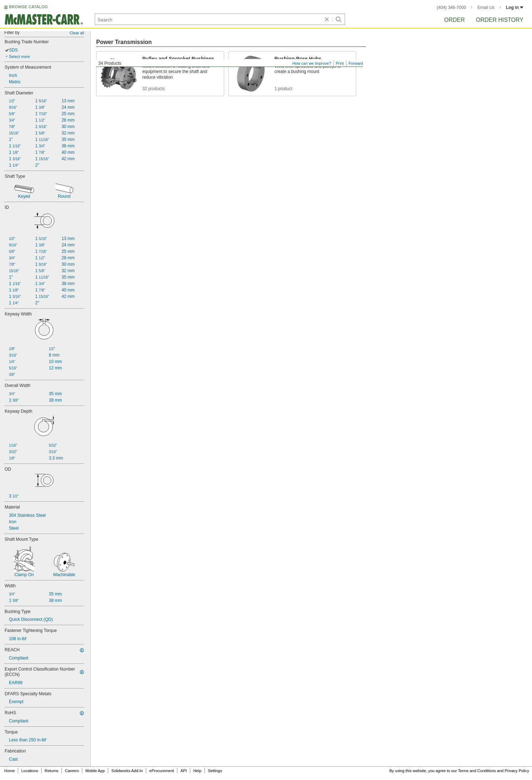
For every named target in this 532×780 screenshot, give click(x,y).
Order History (500, 20)
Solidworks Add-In (127, 771)
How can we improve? (312, 63)
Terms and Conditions (477, 771)
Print (340, 63)
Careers (72, 771)
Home (9, 771)
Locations (30, 771)
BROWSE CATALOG (28, 7)
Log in (515, 8)
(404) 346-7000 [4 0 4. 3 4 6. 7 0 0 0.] (452, 8)
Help (198, 771)
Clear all (77, 33)
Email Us (486, 8)
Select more (19, 57)
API (184, 771)
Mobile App (95, 771)
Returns (52, 771)
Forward (356, 63)
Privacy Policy (517, 771)
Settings (215, 771)
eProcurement (162, 771)
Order (454, 20)
